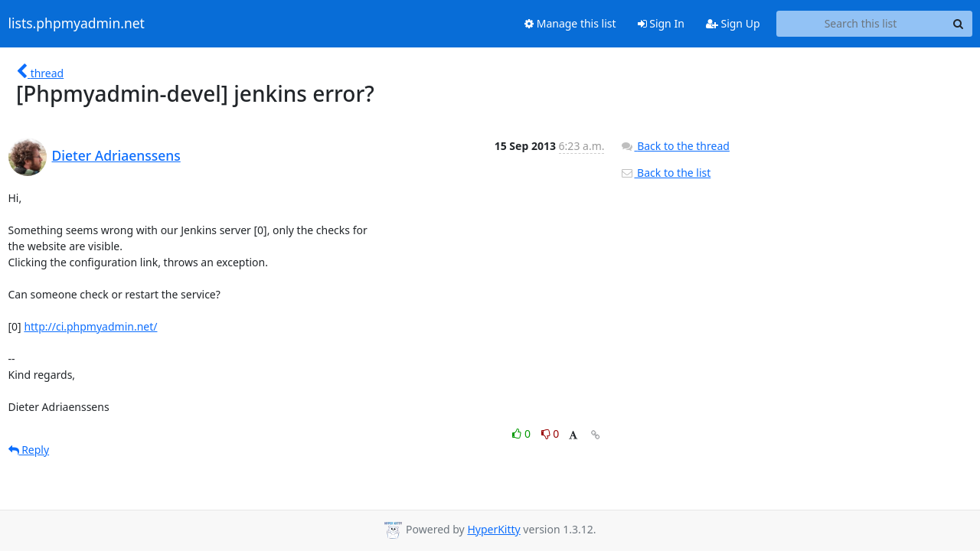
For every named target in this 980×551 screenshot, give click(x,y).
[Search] (959, 24)
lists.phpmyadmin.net (77, 24)
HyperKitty (493, 529)
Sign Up (733, 23)
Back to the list (665, 173)
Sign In (661, 23)
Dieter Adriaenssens (116, 155)
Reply (29, 450)
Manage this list (570, 23)
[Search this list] (861, 24)
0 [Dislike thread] (550, 434)
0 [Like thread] (523, 434)
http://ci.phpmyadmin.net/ (90, 326)
